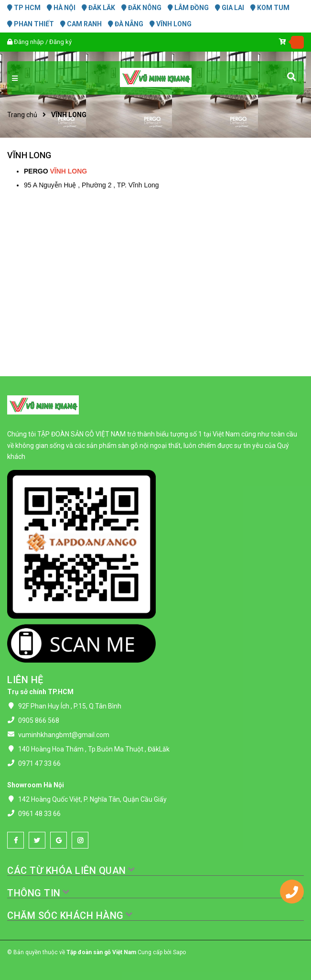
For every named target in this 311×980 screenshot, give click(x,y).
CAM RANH (81, 24)
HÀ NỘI (61, 8)
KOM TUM (270, 8)
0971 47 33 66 (39, 763)
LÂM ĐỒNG (188, 8)
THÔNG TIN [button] (39, 893)
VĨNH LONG (171, 24)
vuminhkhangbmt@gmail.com (64, 735)
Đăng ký (60, 42)
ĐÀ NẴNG (126, 24)
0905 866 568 (39, 720)
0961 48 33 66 (39, 814)
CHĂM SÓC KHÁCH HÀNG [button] (70, 915)
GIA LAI (230, 8)
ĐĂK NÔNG (141, 8)
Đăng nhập (29, 42)
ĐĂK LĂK (98, 8)
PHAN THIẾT (31, 24)
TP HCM (24, 8)
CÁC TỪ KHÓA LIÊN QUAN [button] (71, 871)
